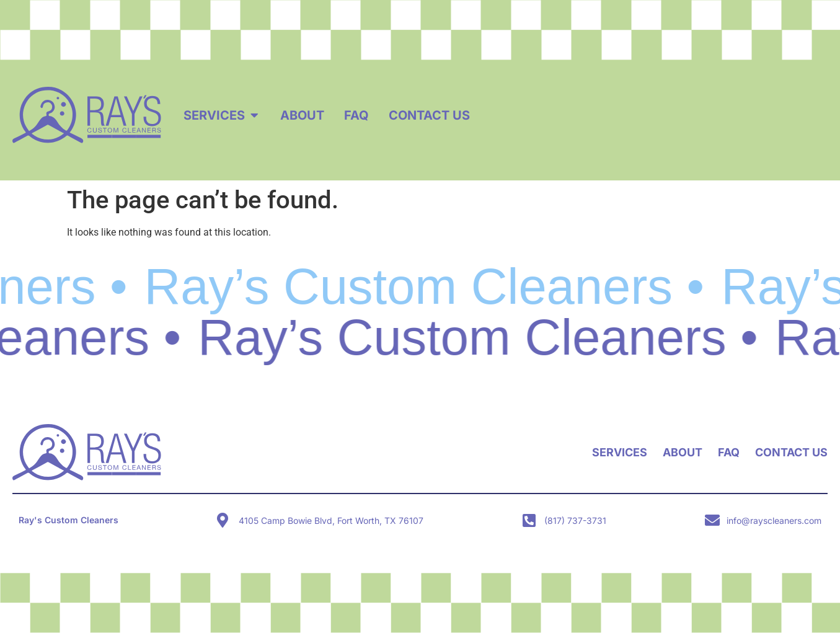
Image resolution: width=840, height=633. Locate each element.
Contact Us (791, 452)
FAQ (729, 452)
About (683, 452)
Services (620, 452)
